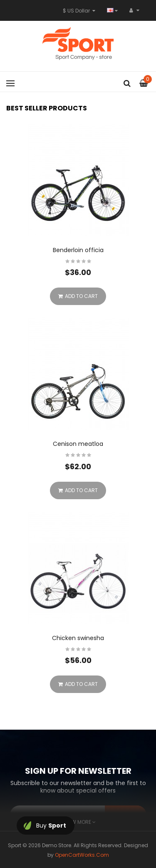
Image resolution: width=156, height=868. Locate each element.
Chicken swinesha (78, 638)
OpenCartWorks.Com (82, 855)
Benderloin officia (78, 250)
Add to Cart (78, 296)
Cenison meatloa (78, 444)
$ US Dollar (79, 11)
